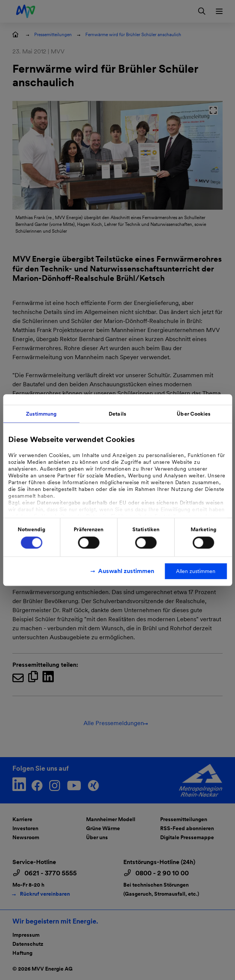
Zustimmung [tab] (41, 414)
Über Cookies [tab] (194, 414)
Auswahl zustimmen (126, 571)
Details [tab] (117, 414)
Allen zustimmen (196, 571)
